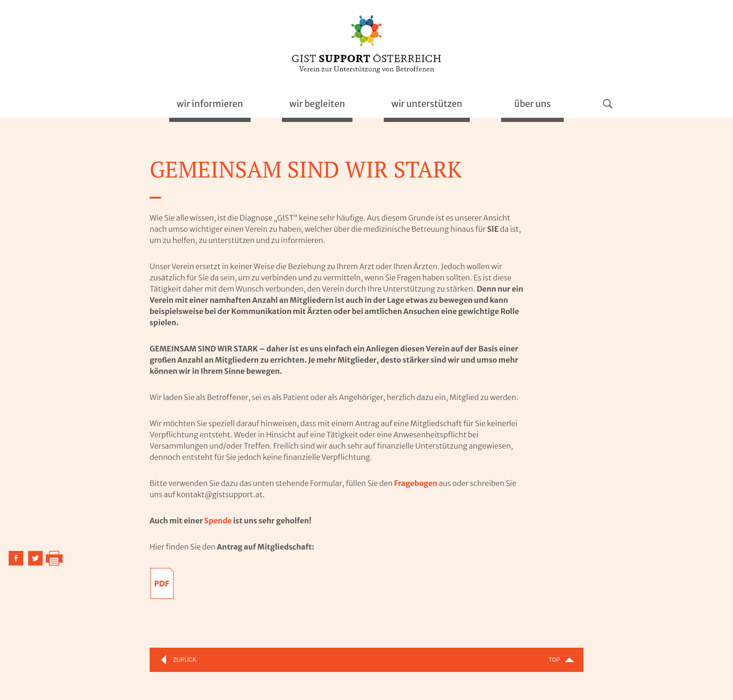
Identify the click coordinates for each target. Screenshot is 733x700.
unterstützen (427, 104)
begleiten (317, 104)
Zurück (185, 660)
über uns (532, 104)
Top (554, 660)
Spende (218, 521)
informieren (210, 104)
